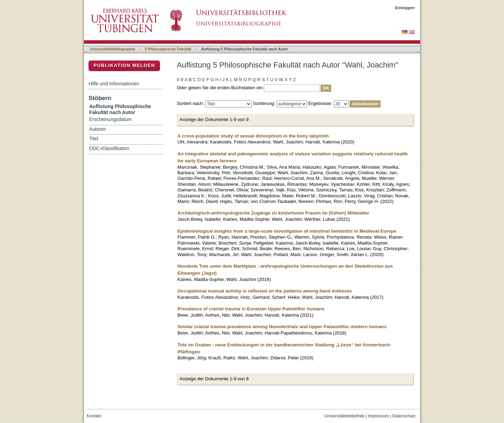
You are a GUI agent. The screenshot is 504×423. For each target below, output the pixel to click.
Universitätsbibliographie (113, 49)
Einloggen (405, 8)
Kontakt (94, 416)
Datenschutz (404, 416)
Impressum (378, 416)
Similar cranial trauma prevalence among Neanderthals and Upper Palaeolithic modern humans (282, 327)
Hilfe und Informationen (114, 84)
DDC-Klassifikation (109, 149)
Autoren (98, 129)
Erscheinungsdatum (110, 119)
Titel (94, 139)
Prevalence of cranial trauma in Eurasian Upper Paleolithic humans (251, 309)
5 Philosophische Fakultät (168, 49)
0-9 (180, 80)
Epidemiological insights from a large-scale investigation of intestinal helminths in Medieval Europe (287, 231)
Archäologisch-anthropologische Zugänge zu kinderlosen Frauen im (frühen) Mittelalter (273, 213)
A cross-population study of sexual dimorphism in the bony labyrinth (253, 136)
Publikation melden (124, 65)
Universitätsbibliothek (344, 416)
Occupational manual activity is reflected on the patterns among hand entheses (265, 291)
